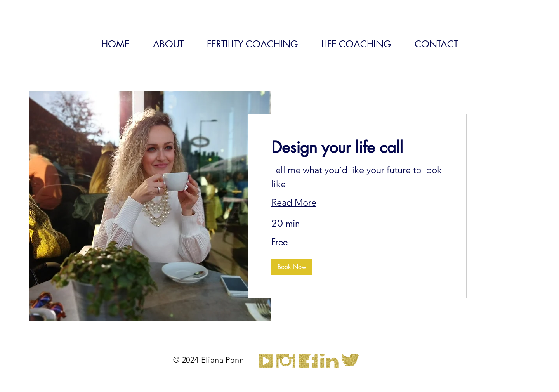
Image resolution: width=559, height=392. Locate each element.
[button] (292, 267)
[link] (357, 148)
